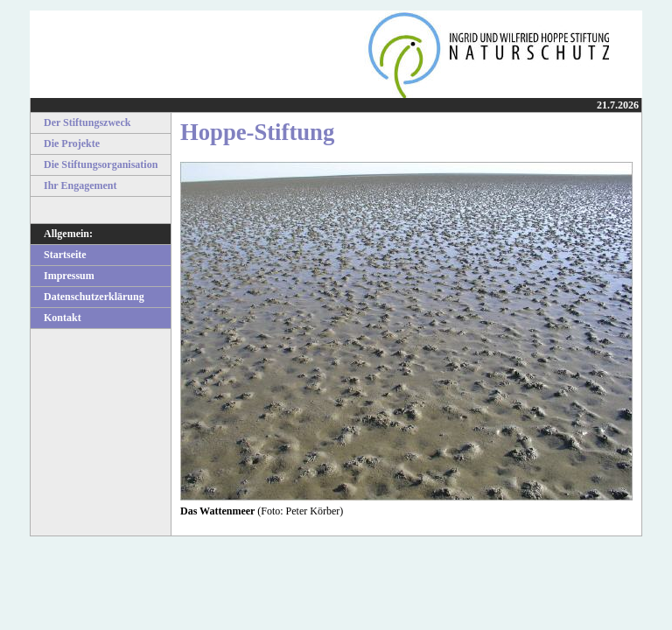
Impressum (63, 276)
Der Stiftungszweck (80, 122)
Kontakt (56, 318)
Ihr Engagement (73, 185)
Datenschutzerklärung (87, 297)
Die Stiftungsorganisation (94, 164)
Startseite (59, 255)
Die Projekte (65, 143)
